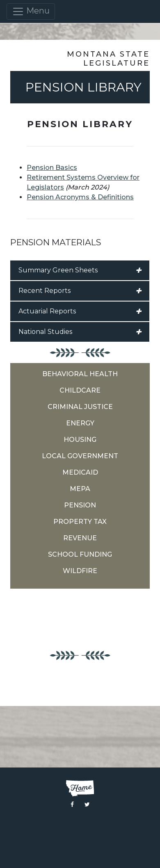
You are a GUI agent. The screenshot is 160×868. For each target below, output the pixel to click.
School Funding (80, 554)
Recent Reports (80, 291)
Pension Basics (52, 168)
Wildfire (80, 571)
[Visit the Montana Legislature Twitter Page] (87, 804)
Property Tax (80, 522)
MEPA (80, 489)
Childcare (80, 390)
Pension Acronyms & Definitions (80, 197)
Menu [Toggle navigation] (31, 11)
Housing (80, 440)
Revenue (80, 538)
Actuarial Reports (80, 311)
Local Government (80, 456)
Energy (80, 423)
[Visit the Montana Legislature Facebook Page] (72, 804)
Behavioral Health (80, 374)
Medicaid (80, 472)
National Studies (80, 332)
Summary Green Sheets (80, 270)
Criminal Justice (80, 407)
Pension (80, 505)
